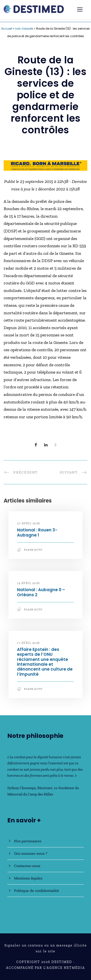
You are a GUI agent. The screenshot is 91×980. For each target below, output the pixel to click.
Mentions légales (28, 878)
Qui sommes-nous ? (31, 853)
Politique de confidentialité (37, 891)
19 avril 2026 (28, 583)
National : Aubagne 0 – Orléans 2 (41, 592)
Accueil (7, 29)
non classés (24, 29)
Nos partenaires (28, 841)
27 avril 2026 (29, 523)
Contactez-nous (27, 866)
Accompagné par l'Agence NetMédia (45, 968)
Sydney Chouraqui (22, 788)
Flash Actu (33, 550)
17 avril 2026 (28, 643)
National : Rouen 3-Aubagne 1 (37, 532)
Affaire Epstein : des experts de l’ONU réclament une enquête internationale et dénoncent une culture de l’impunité (45, 662)
